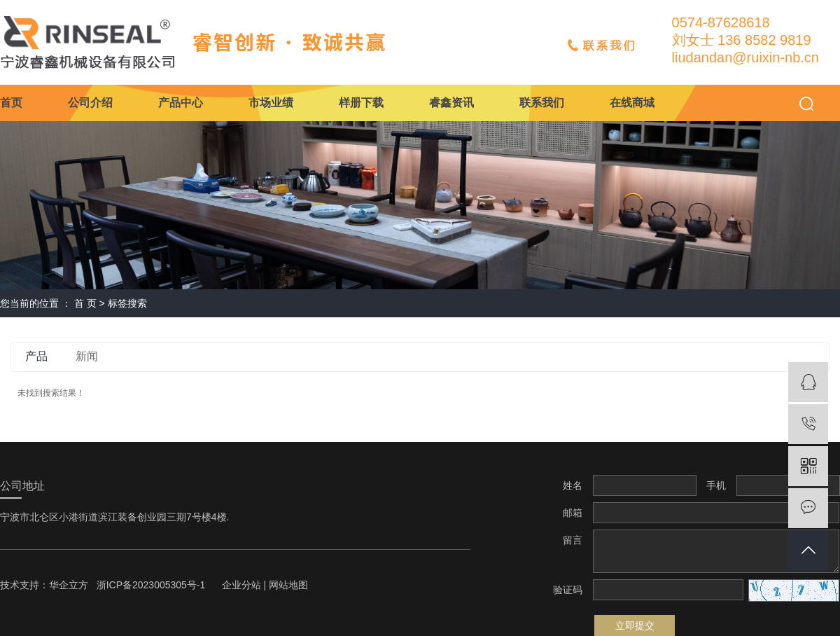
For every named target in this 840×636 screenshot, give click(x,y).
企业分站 (241, 585)
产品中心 (181, 103)
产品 (36, 356)
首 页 (85, 303)
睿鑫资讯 (451, 103)
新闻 (87, 356)
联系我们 (542, 103)
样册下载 (361, 103)
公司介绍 (90, 103)
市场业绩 (271, 103)
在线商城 (632, 103)
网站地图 (288, 585)
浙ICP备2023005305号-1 (151, 585)
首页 (11, 103)
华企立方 (69, 585)
